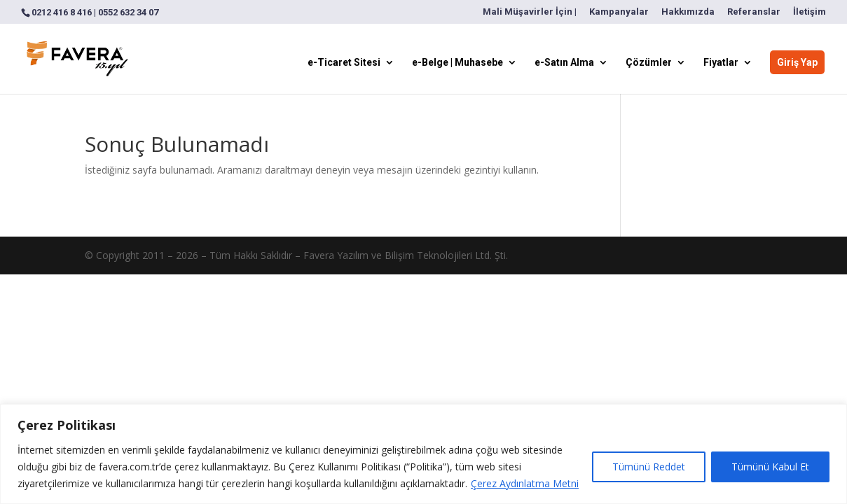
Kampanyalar (619, 12)
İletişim (810, 12)
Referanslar (754, 12)
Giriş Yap (797, 62)
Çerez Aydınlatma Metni (525, 483)
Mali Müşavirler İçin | (530, 12)
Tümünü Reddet (649, 467)
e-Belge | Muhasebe (457, 63)
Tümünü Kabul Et (770, 467)
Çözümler (649, 63)
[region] (423, 454)
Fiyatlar (721, 63)
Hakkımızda (688, 12)
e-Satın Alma (564, 63)
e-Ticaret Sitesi (344, 63)
